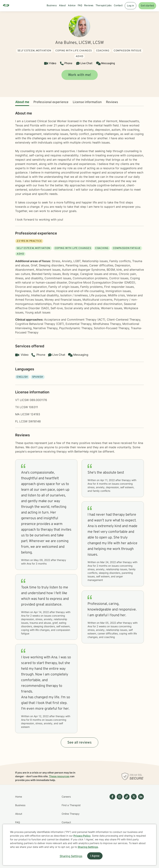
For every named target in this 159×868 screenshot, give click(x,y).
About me (22, 102)
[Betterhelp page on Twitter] (133, 818)
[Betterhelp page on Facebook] (112, 818)
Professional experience (51, 102)
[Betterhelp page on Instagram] (119, 818)
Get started (147, 6)
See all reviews (79, 743)
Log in (131, 6)
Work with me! (80, 75)
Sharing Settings (88, 847)
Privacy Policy (82, 836)
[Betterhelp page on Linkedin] (140, 818)
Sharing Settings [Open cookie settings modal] (71, 856)
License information (87, 102)
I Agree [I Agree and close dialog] (95, 856)
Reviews (112, 102)
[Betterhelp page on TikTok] (126, 818)
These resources (59, 776)
